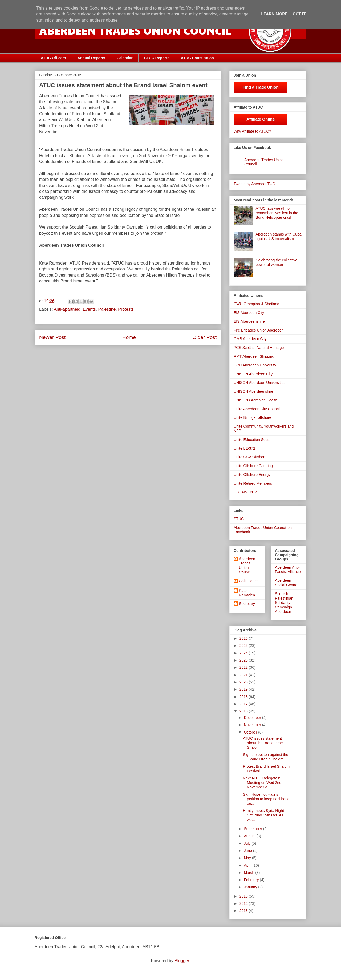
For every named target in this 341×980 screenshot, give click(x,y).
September (253, 829)
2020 (244, 682)
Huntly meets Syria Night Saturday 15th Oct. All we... (263, 815)
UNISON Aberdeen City (253, 374)
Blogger (182, 961)
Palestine (107, 309)
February (252, 880)
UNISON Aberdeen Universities (260, 383)
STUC (239, 519)
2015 (244, 896)
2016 (244, 711)
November (253, 725)
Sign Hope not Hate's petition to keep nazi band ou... (266, 799)
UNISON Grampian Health (255, 400)
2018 (244, 697)
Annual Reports (91, 58)
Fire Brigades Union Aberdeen (259, 330)
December (253, 718)
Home (129, 337)
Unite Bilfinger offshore (252, 417)
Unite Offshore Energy (252, 475)
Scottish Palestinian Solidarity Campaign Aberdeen (284, 603)
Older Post (204, 337)
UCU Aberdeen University (255, 365)
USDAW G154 (246, 492)
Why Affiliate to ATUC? (252, 131)
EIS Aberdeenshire (249, 321)
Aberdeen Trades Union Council (247, 565)
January (251, 887)
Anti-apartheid (67, 309)
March (249, 873)
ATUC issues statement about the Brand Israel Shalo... (263, 743)
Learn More (274, 14)
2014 (244, 903)
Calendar (125, 58)
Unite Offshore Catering (253, 466)
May (248, 858)
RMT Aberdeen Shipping (254, 356)
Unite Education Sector (253, 440)
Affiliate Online (261, 119)
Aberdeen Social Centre (286, 583)
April (248, 865)
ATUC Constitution (197, 58)
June (248, 851)
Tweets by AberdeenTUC (254, 184)
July (248, 843)
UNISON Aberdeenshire (253, 391)
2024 (244, 653)
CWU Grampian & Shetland (256, 304)
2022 (244, 667)
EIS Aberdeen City (249, 313)
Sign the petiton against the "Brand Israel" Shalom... (266, 757)
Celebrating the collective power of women (277, 262)
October (251, 732)
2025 (244, 646)
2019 (244, 689)
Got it (299, 14)
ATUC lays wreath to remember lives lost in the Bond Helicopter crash (277, 213)
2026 (244, 638)
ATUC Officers (53, 58)
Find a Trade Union (260, 87)
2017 (244, 704)
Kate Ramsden (247, 593)
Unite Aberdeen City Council (257, 409)
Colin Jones (249, 581)
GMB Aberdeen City (250, 339)
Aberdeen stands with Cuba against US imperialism (279, 236)
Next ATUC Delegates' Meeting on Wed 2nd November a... (262, 783)
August (250, 836)
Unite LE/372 (244, 448)
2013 (244, 911)
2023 (244, 660)
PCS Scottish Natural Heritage (259, 348)
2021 (244, 675)
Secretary (247, 604)
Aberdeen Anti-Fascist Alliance (288, 570)
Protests (126, 309)
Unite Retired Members (253, 483)
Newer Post (52, 337)
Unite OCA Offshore (250, 457)
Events (89, 309)
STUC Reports (157, 58)
